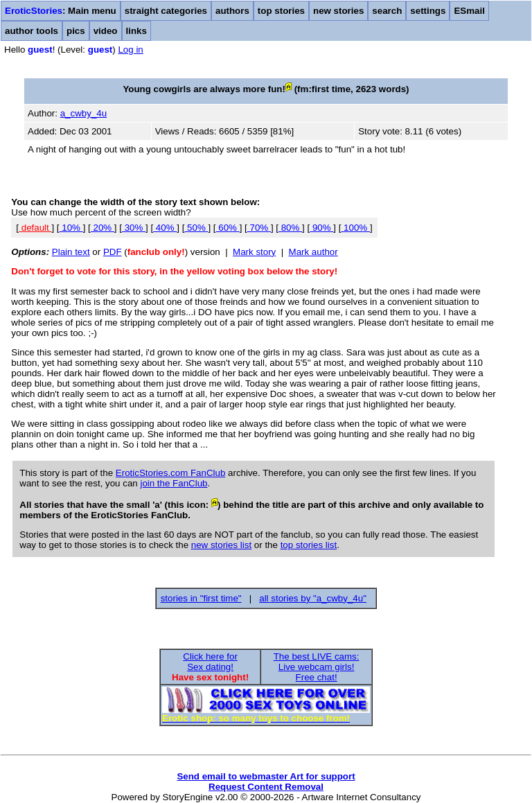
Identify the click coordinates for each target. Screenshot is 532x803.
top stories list (309, 545)
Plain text (71, 252)
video (106, 31)
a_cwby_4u (83, 113)
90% (321, 228)
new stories (338, 11)
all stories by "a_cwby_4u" (313, 598)
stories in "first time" (201, 598)
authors (232, 11)
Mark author (313, 252)
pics (76, 31)
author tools (32, 31)
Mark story (254, 252)
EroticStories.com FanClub (171, 473)
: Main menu (61, 11)
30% (134, 228)
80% (290, 228)
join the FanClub (174, 483)
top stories (281, 11)
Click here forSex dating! (210, 662)
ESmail (469, 11)
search (387, 11)
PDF (113, 252)
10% (71, 228)
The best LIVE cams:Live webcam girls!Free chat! (317, 667)
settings (428, 11)
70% (259, 228)
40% (165, 228)
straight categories (166, 11)
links (136, 31)
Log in (130, 50)
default (35, 228)
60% (228, 228)
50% (196, 228)
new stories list (221, 545)
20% (103, 228)
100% (355, 228)
